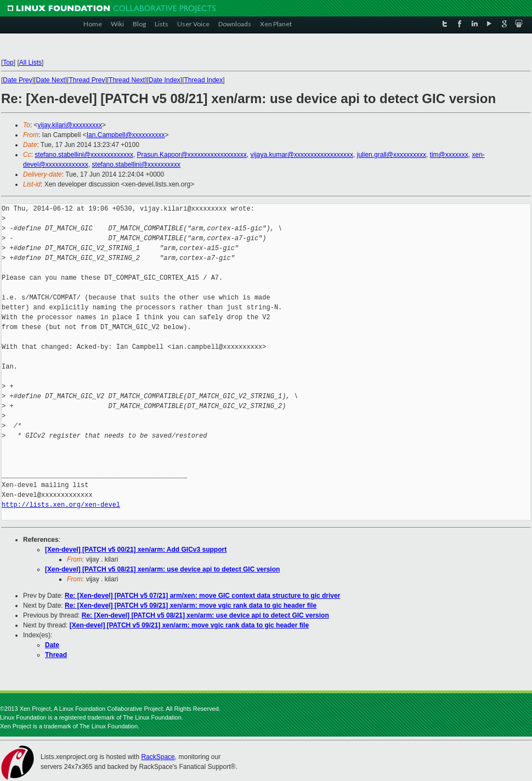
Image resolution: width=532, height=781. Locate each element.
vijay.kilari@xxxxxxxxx (70, 125)
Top (8, 63)
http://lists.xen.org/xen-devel (61, 505)
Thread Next (127, 80)
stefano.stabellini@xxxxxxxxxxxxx (84, 155)
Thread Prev (87, 80)
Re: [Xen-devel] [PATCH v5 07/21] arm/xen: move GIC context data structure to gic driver (202, 596)
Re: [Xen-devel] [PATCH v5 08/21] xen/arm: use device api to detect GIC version (205, 615)
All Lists (30, 63)
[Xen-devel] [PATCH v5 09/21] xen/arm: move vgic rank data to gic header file (189, 625)
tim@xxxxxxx (449, 155)
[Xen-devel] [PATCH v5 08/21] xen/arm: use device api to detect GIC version (162, 569)
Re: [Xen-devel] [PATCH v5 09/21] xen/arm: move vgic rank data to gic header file (191, 605)
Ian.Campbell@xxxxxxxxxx (126, 135)
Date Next (50, 80)
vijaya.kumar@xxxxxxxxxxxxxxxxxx (302, 155)
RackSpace (158, 757)
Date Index (165, 80)
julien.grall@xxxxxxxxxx (392, 155)
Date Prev (17, 80)
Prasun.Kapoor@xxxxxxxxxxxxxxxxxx (192, 155)
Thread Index (204, 80)
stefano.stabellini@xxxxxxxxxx (137, 165)
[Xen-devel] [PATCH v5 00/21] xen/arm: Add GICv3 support (136, 550)
